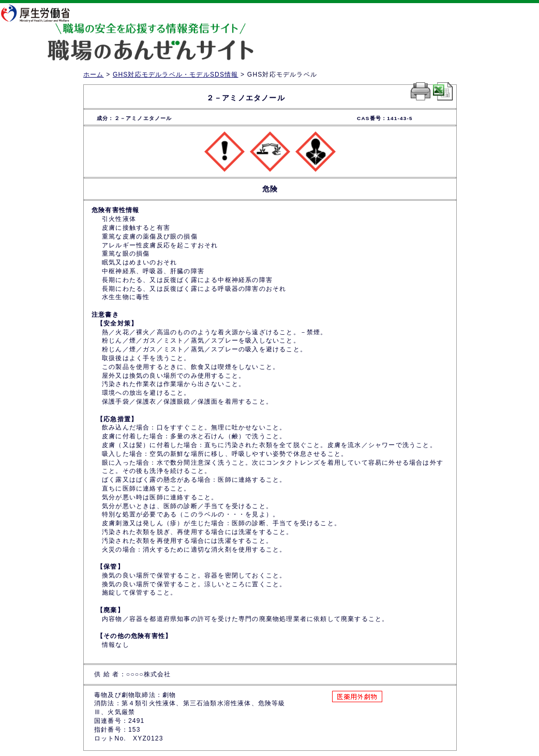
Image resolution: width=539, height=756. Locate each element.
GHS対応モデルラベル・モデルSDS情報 (176, 75)
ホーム (94, 75)
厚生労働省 (42, 13)
